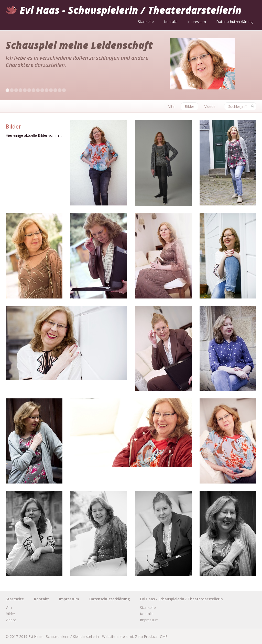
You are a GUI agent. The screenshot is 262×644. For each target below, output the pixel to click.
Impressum (197, 22)
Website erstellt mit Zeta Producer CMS (135, 636)
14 (64, 90)
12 (55, 90)
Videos (210, 106)
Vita (171, 106)
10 (47, 90)
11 (51, 90)
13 (60, 90)
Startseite (146, 22)
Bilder (189, 106)
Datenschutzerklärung (234, 22)
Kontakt (171, 22)
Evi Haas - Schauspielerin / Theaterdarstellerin (131, 10)
